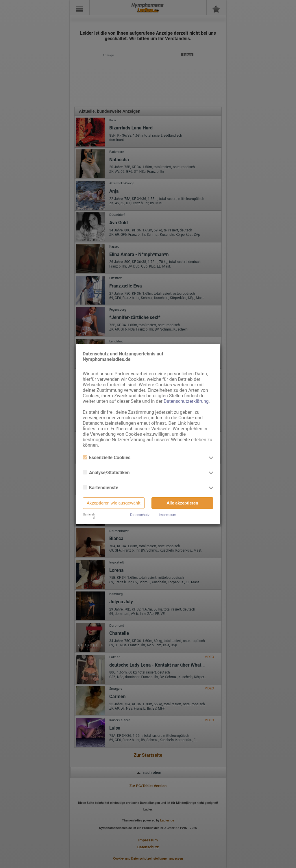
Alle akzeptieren (183, 503)
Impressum (167, 515)
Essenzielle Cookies (107, 458)
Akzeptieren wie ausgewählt (114, 503)
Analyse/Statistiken (106, 473)
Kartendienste (100, 488)
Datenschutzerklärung (186, 401)
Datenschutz (140, 515)
